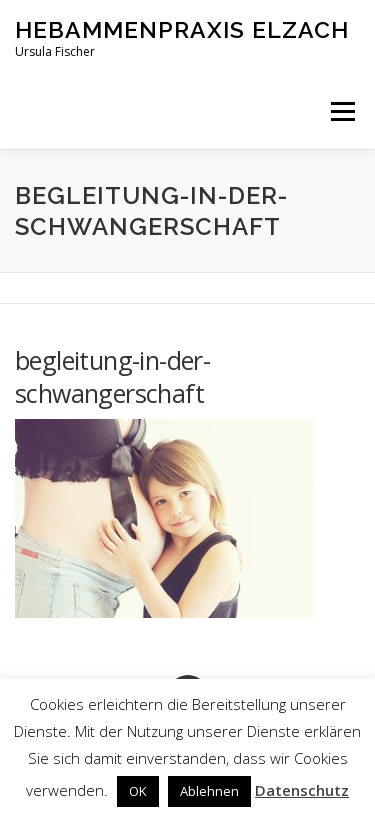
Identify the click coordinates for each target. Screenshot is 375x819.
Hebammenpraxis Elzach (182, 29)
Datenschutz (302, 790)
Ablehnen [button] (209, 791)
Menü (341, 111)
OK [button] (138, 791)
